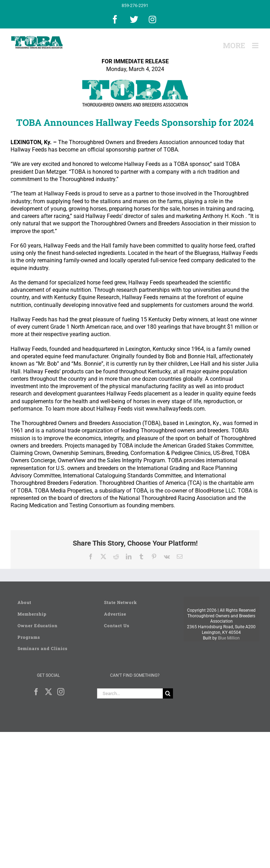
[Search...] (130, 693)
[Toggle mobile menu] (256, 46)
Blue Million (229, 638)
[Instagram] (61, 692)
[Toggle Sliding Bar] (234, 46)
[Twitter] (49, 692)
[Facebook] (36, 692)
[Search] (168, 693)
